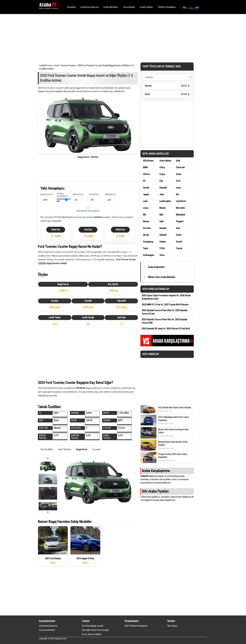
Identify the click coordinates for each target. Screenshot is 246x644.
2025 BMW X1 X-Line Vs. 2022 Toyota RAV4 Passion (165, 305)
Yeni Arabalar (129, 7)
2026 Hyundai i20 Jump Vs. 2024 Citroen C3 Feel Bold (166, 329)
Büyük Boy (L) (111, 194)
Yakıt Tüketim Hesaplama (136, 626)
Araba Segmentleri (156, 267)
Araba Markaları (111, 7)
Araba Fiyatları (146, 7)
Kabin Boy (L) (78, 194)
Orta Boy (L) (94, 194)
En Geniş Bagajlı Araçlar (93, 626)
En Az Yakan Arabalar (92, 634)
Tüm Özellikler (47, 449)
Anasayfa (71, 7)
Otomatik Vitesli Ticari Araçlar (95, 630)
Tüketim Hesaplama (167, 7)
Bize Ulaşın (172, 626)
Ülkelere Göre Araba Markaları (162, 277)
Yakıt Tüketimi (65, 449)
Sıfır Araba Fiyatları (155, 491)
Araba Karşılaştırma (90, 7)
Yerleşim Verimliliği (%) (62, 195)
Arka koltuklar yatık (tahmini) (88, 211)
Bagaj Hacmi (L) (47, 194)
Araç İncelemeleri (47, 630)
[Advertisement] (119, 38)
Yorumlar (96, 449)
